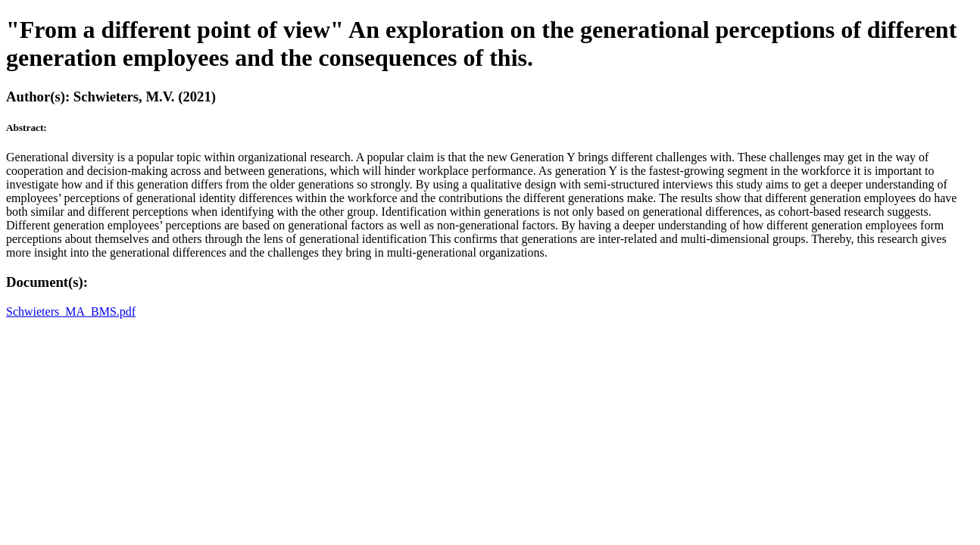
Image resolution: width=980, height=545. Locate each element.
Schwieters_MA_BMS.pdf (71, 311)
